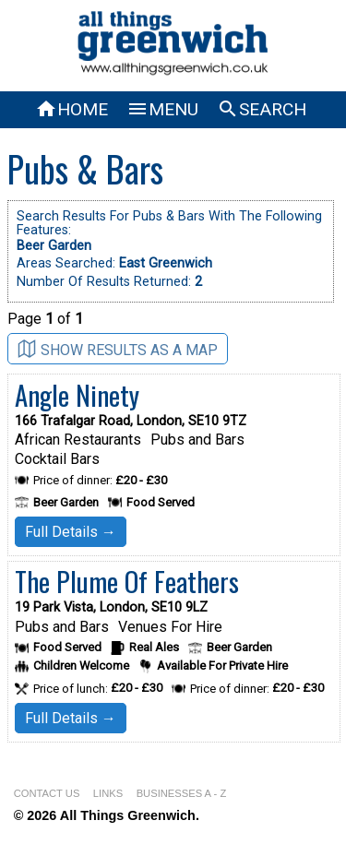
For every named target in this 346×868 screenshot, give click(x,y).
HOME (72, 109)
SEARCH (262, 109)
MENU (162, 109)
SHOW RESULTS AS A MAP (118, 349)
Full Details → (71, 532)
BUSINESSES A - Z (182, 793)
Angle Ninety (77, 395)
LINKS (108, 793)
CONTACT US (47, 793)
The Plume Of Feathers (127, 581)
